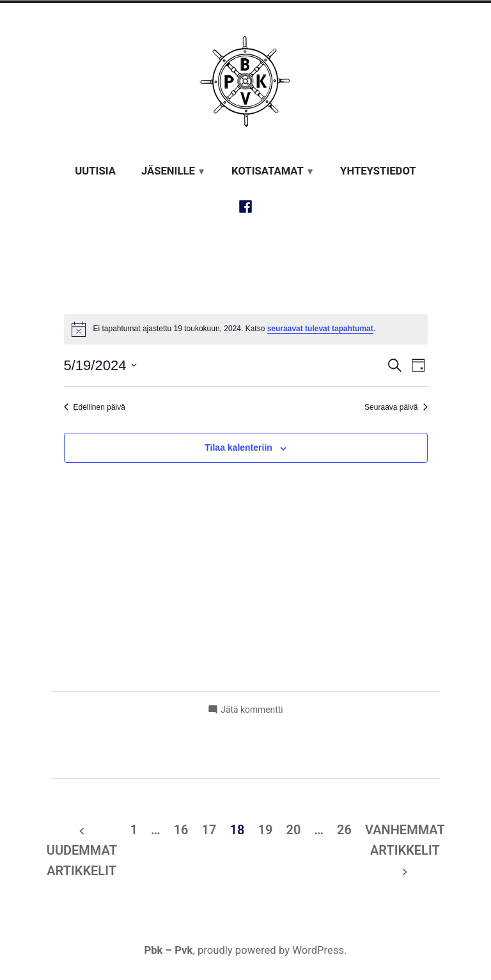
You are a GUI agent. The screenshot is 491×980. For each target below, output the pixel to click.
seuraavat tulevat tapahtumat (320, 329)
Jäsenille (168, 171)
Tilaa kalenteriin (238, 448)
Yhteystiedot (378, 171)
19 (266, 830)
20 (293, 830)
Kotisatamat (268, 171)
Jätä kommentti (252, 710)
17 (209, 830)
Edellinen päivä (95, 407)
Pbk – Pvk (168, 950)
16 (181, 830)
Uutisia (95, 171)
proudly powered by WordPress (271, 950)
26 (344, 830)
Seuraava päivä (396, 407)
